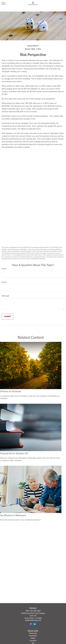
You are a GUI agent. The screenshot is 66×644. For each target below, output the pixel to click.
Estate (33, 638)
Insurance (33, 641)
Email (4, 282)
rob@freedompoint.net (33, 620)
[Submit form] (8, 317)
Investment (33, 636)
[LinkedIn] (35, 624)
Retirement (33, 633)
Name (4, 269)
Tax (33, 643)
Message (5, 296)
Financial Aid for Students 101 (14, 453)
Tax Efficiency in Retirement (13, 515)
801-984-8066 (35, 611)
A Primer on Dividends (11, 391)
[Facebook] (31, 624)
